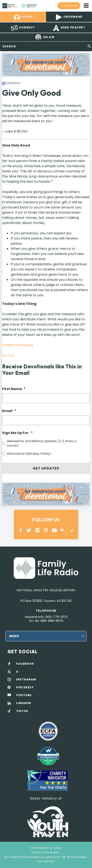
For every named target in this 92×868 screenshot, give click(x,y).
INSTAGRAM (38, 530)
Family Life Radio (41, 6)
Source (8, 355)
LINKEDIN (63, 530)
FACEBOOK (25, 664)
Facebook (21, 530)
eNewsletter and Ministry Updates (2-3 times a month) (41, 443)
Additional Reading (18, 345)
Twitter (29, 530)
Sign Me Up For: (17, 433)
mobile (86, 6)
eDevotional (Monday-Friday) (29, 454)
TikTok (72, 530)
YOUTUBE (55, 530)
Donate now (69, 5)
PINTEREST (46, 530)
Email (9, 411)
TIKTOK (22, 711)
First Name (14, 389)
